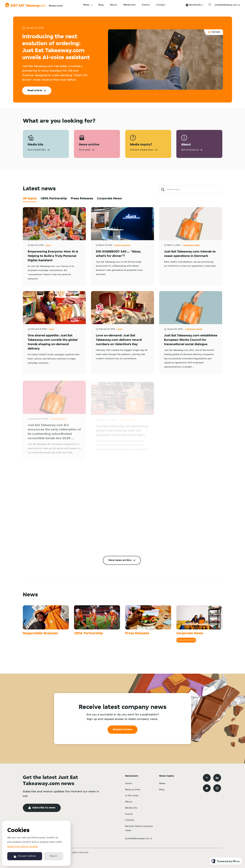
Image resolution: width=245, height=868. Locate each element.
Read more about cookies (23, 847)
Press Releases (137, 633)
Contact (161, 5)
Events (146, 5)
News (86, 5)
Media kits (130, 5)
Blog (101, 5)
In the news (132, 796)
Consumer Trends (186, 640)
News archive (133, 790)
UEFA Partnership (88, 633)
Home (129, 784)
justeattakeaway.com (226, 5)
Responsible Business (40, 633)
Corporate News (190, 633)
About (114, 5)
